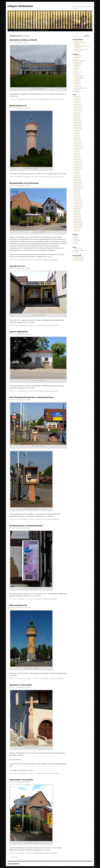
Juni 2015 (76, 134)
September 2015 (77, 129)
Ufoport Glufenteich (20, 6)
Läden (75, 74)
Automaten (21, 599)
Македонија (77, 239)
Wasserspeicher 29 (18, 106)
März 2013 (76, 177)
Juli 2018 (76, 98)
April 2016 (76, 117)
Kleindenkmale (22, 773)
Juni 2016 (76, 114)
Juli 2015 (76, 132)
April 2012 (76, 195)
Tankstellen (76, 83)
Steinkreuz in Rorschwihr (21, 685)
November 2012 (77, 184)
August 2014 (77, 150)
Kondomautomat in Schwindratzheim (26, 526)
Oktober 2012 (77, 186)
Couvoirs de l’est (17, 266)
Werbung (76, 90)
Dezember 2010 (77, 221)
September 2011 (77, 207)
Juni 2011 (76, 212)
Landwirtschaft (22, 325)
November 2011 (77, 203)
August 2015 (77, 130)
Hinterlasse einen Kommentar (57, 177)
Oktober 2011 (77, 205)
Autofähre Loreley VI (79, 51)
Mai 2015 (76, 135)
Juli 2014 (76, 151)
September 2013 (77, 168)
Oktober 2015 (77, 127)
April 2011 (76, 215)
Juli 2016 (76, 113)
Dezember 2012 (77, 182)
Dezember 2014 (77, 143)
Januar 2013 (77, 181)
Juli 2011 (76, 210)
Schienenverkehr (23, 519)
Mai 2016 (76, 116)
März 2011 (76, 216)
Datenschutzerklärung (42, 30)
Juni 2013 (76, 173)
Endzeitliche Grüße (44, 99)
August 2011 (77, 208)
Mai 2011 (76, 213)
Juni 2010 (76, 231)
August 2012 (77, 189)
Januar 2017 (77, 103)
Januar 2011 (77, 220)
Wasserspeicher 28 (18, 605)
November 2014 (77, 145)
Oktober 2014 (77, 147)
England (76, 244)
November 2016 (77, 106)
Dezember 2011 (77, 202)
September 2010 (77, 226)
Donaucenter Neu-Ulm (79, 41)
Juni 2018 (76, 100)
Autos (75, 59)
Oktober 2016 (77, 108)
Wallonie (76, 236)
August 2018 (77, 96)
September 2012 (77, 187)
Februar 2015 (77, 140)
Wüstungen (76, 91)
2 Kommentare (60, 99)
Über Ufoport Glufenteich (20, 30)
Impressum (32, 30)
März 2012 (76, 197)
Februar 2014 (77, 160)
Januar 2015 (77, 142)
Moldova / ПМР (78, 241)
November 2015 (77, 126)
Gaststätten (76, 64)
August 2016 (77, 111)
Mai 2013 (76, 174)
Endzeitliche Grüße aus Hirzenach (81, 49)
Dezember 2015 (77, 124)
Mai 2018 (76, 101)
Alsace (75, 242)
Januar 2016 (77, 122)
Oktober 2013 (77, 166)
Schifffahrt (76, 80)
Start (11, 30)
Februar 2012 (77, 199)
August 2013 (77, 169)
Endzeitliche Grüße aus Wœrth (23, 40)
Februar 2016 (77, 121)
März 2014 (76, 158)
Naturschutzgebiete (78, 77)
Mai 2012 (76, 194)
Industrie (26, 99)
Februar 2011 (77, 218)
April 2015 (76, 137)
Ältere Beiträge (14, 857)
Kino (75, 70)
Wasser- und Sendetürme (25, 177)
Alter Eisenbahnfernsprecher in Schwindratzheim (32, 397)
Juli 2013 (76, 171)
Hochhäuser (77, 65)
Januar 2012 (77, 200)
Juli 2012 (76, 190)
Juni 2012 (76, 192)
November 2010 (77, 223)
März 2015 (76, 138)
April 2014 (76, 156)
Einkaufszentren (77, 62)
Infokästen (76, 69)
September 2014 (77, 148)
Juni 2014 (76, 153)
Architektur (21, 99)
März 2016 (76, 119)
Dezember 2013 (77, 163)
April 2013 (76, 176)
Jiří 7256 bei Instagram (79, 260)
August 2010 (77, 228)
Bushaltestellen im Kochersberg (24, 183)
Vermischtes (22, 260)
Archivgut (76, 252)
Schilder (76, 82)
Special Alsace (53, 99)
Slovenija (76, 237)
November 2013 (77, 164)
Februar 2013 (77, 179)
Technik (76, 85)
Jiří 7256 (26, 42)
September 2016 (77, 109)
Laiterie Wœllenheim (19, 332)
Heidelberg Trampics (79, 259)
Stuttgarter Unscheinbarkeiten (80, 250)
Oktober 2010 (77, 225)
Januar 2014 (77, 161)
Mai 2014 (76, 155)
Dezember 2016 (77, 104)
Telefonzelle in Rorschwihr (21, 780)
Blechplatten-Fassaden (79, 61)
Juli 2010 (76, 229)
